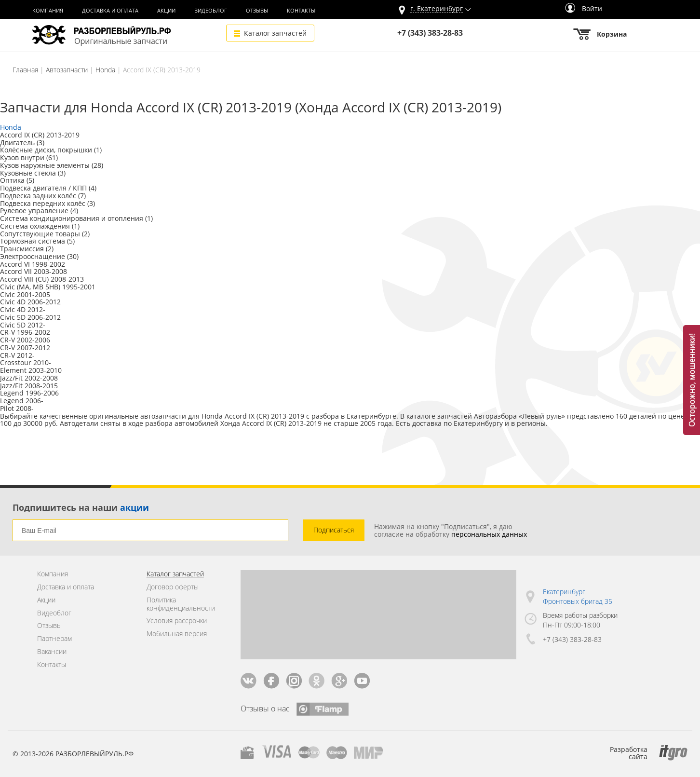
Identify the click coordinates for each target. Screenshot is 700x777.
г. (437, 9)
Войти (584, 8)
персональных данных (489, 534)
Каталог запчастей (275, 33)
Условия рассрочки (177, 621)
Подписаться (334, 530)
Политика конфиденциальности (181, 604)
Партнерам (54, 639)
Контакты (301, 11)
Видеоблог (211, 11)
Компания (48, 11)
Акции (166, 11)
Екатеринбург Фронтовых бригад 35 (578, 596)
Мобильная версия (177, 634)
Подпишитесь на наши (81, 507)
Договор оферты (173, 587)
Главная (25, 70)
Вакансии (52, 652)
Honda (105, 70)
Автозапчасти (67, 70)
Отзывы (257, 11)
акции (135, 507)
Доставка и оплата (110, 11)
